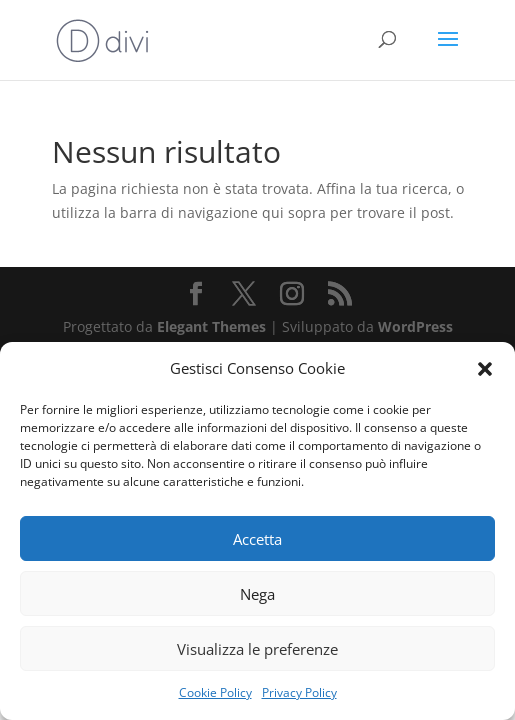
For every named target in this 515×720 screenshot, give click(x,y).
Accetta (257, 539)
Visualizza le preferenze (257, 649)
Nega (257, 594)
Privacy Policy (299, 692)
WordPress (415, 326)
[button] (485, 369)
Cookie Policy (215, 692)
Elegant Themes (211, 326)
